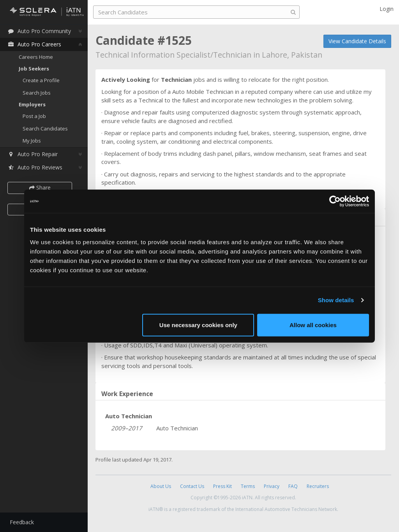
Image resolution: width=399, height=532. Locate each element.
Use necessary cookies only (198, 325)
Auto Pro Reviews (35, 167)
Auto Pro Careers (34, 44)
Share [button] (40, 188)
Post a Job (34, 116)
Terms (248, 486)
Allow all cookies (313, 325)
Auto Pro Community (39, 31)
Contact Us (192, 486)
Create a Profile (41, 80)
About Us (161, 486)
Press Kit (222, 486)
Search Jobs (37, 93)
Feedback (22, 522)
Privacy (272, 486)
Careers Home (36, 57)
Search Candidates (45, 129)
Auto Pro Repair (33, 154)
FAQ (293, 486)
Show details (336, 300)
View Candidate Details (357, 41)
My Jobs (32, 141)
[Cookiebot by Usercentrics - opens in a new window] (335, 201)
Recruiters (318, 486)
